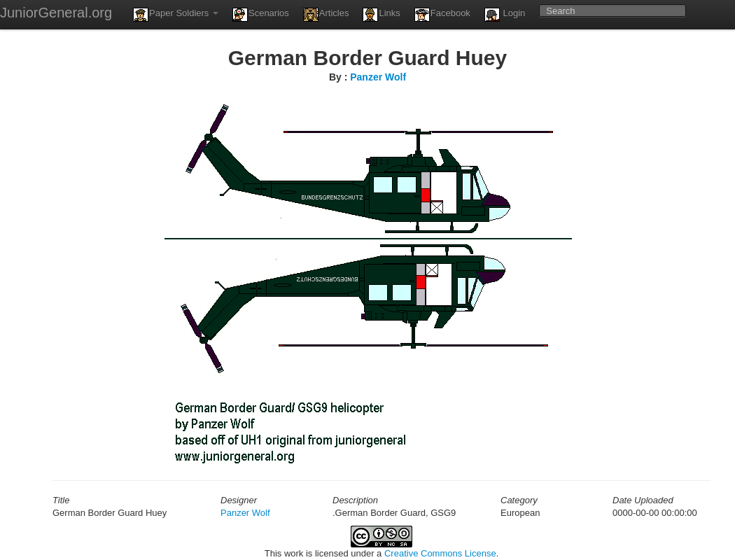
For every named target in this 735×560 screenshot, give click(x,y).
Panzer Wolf (378, 77)
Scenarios (261, 15)
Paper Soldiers (176, 15)
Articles (326, 15)
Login (505, 15)
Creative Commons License (440, 553)
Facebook (442, 15)
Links (381, 15)
